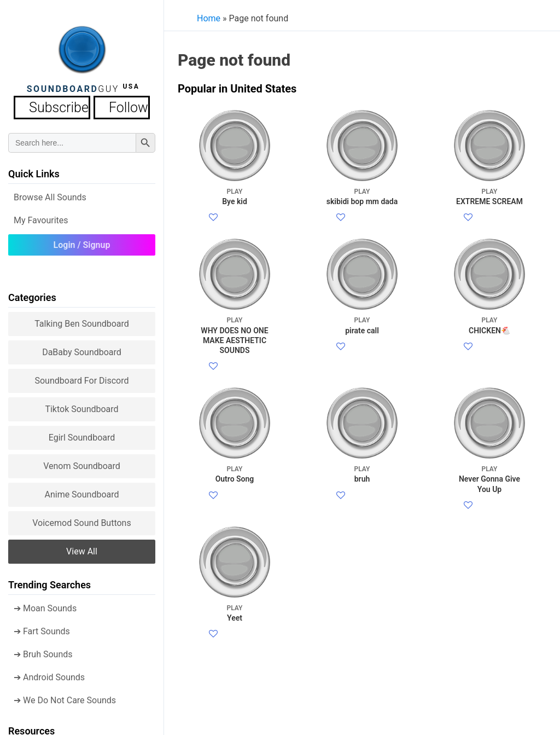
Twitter (232, 231)
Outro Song (235, 526)
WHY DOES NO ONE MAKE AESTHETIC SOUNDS (235, 361)
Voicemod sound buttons (81, 520)
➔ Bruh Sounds (43, 651)
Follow (113, 106)
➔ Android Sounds (49, 674)
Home (209, 18)
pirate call (362, 351)
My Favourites (41, 217)
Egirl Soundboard (82, 434)
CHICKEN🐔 (490, 351)
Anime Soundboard (81, 491)
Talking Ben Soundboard (82, 320)
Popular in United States (237, 89)
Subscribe (62, 106)
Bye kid (235, 196)
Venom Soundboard (82, 463)
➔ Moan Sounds (45, 605)
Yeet (235, 691)
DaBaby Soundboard (82, 349)
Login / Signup (82, 242)
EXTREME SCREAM (490, 196)
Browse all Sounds (50, 194)
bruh (362, 526)
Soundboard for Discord (81, 377)
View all (82, 548)
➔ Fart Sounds (42, 628)
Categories (32, 294)
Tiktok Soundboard (81, 406)
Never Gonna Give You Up (490, 531)
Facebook (238, 218)
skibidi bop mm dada (362, 196)
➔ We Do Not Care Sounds (65, 697)
